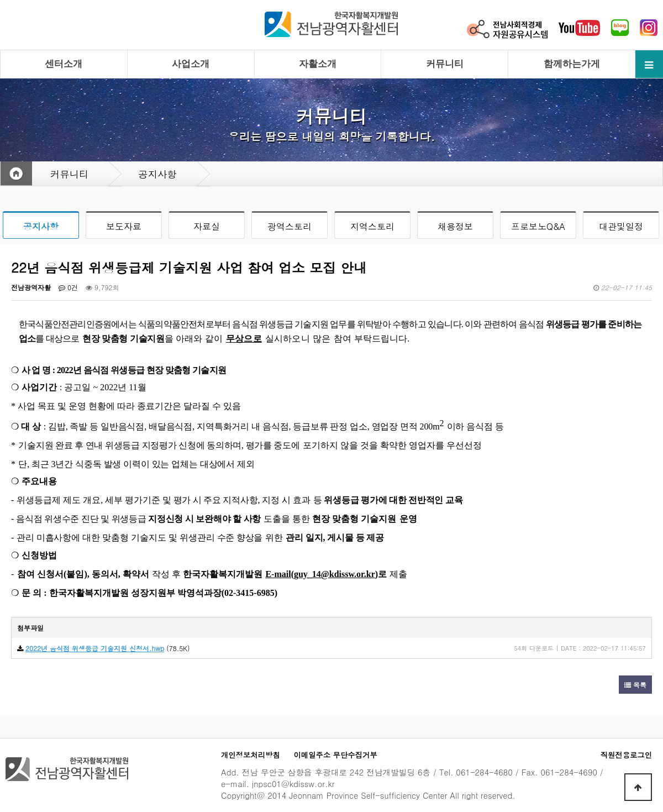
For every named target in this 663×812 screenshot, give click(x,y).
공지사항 (41, 226)
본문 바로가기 (0, 0)
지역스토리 (372, 226)
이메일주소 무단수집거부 (336, 755)
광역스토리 (290, 226)
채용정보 (455, 226)
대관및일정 (621, 226)
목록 (635, 685)
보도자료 (124, 226)
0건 (68, 287)
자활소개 (318, 64)
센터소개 (64, 64)
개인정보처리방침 (251, 755)
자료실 (207, 226)
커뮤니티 (445, 64)
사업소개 (191, 64)
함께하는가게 (572, 64)
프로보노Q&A (538, 226)
